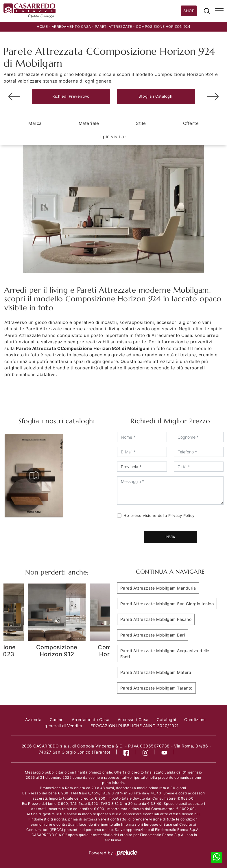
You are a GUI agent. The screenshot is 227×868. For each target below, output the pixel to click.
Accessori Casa (133, 720)
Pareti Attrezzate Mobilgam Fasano (156, 619)
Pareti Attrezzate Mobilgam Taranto (156, 688)
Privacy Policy (181, 515)
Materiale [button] (89, 123)
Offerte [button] (191, 123)
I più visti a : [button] (113, 137)
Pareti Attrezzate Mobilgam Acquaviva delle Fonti (165, 654)
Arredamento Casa (71, 27)
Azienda (33, 720)
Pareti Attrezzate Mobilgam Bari (153, 635)
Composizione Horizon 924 (163, 27)
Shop (189, 11)
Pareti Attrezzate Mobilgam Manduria (158, 588)
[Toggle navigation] (219, 11)
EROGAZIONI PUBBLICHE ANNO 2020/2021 (135, 726)
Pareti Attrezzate (113, 27)
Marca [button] (35, 123)
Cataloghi (166, 720)
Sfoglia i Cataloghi (156, 96)
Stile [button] (141, 123)
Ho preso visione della (159, 515)
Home (42, 27)
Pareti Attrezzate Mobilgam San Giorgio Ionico (167, 604)
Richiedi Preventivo (71, 96)
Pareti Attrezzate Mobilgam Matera (156, 672)
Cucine (57, 720)
